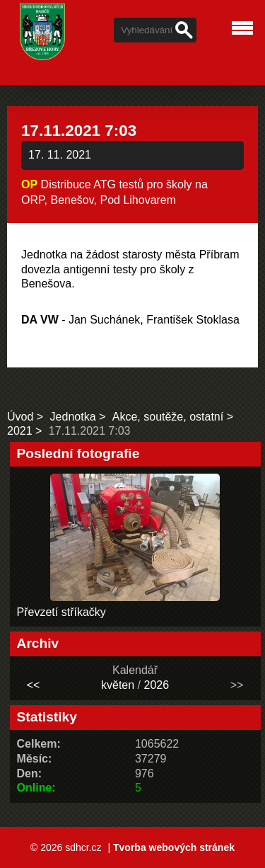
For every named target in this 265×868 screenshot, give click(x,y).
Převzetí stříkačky (61, 612)
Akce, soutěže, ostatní (168, 417)
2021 (20, 431)
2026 (156, 685)
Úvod (20, 417)
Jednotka (73, 417)
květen (118, 685)
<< (34, 685)
